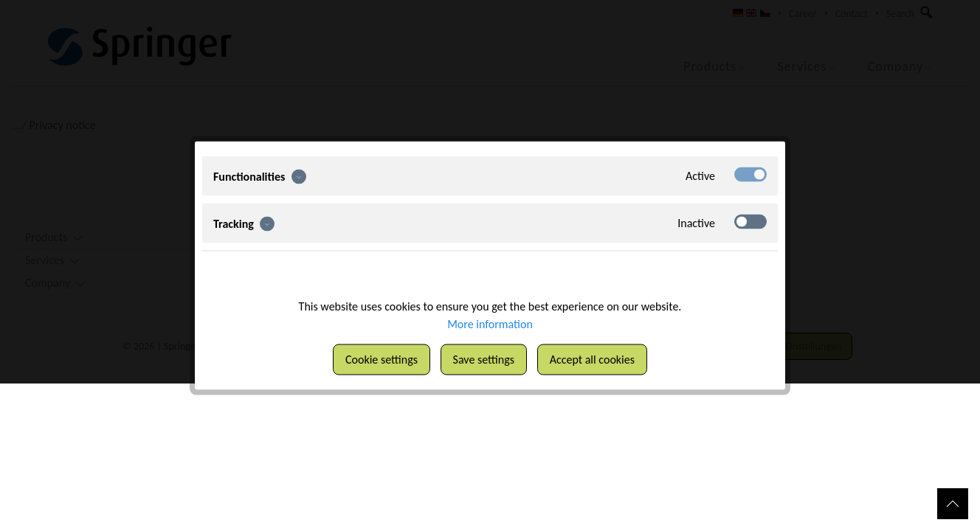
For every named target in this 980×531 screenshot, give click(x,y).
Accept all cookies (592, 360)
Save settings (484, 360)
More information (490, 324)
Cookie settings (382, 360)
